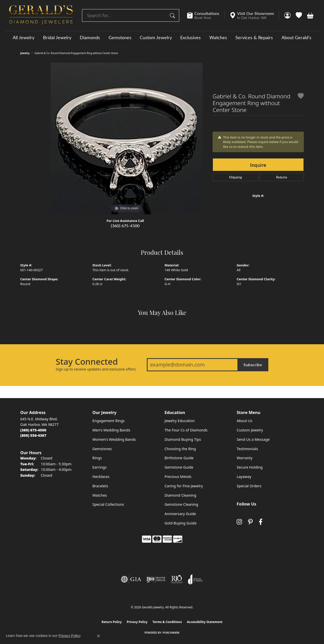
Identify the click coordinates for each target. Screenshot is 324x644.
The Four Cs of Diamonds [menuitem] (186, 430)
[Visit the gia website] (131, 579)
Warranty (245, 458)
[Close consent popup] (98, 636)
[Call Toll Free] (33, 435)
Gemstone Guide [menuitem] (179, 467)
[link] (206, 15)
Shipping (235, 177)
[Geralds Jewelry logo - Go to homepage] (41, 15)
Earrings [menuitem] (99, 467)
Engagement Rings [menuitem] (109, 421)
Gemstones (120, 37)
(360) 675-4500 (125, 226)
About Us (245, 421)
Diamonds (90, 37)
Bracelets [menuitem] (100, 486)
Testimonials (247, 449)
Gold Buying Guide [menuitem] (180, 523)
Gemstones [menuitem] (102, 449)
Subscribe (253, 365)
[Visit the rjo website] (177, 579)
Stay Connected (87, 362)
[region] (127, 139)
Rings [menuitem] (97, 458)
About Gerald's (296, 37)
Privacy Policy (137, 622)
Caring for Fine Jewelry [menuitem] (184, 486)
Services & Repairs (254, 37)
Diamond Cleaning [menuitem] (180, 495)
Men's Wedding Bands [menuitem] (111, 430)
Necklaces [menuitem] (101, 477)
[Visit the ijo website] (156, 579)
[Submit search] (173, 15)
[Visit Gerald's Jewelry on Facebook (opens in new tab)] (261, 522)
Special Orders (249, 486)
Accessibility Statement (205, 622)
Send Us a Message (253, 439)
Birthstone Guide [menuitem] (179, 458)
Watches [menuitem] (100, 495)
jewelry (25, 53)
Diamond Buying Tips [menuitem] (183, 439)
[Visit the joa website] (195, 579)
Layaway (244, 477)
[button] (287, 15)
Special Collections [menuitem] (108, 504)
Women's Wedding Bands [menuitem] (114, 439)
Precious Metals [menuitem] (178, 477)
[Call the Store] (33, 430)
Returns (282, 177)
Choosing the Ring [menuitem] (180, 449)
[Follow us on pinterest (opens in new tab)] (250, 522)
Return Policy (112, 622)
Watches (218, 37)
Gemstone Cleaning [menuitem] (181, 504)
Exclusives (190, 37)
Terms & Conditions (167, 622)
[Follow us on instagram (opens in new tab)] (239, 522)
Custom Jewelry (156, 37)
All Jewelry (24, 37)
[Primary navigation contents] (162, 37)
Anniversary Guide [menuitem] (180, 514)
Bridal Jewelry (57, 37)
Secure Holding (250, 467)
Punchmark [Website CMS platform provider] (171, 633)
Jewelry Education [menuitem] (180, 421)
